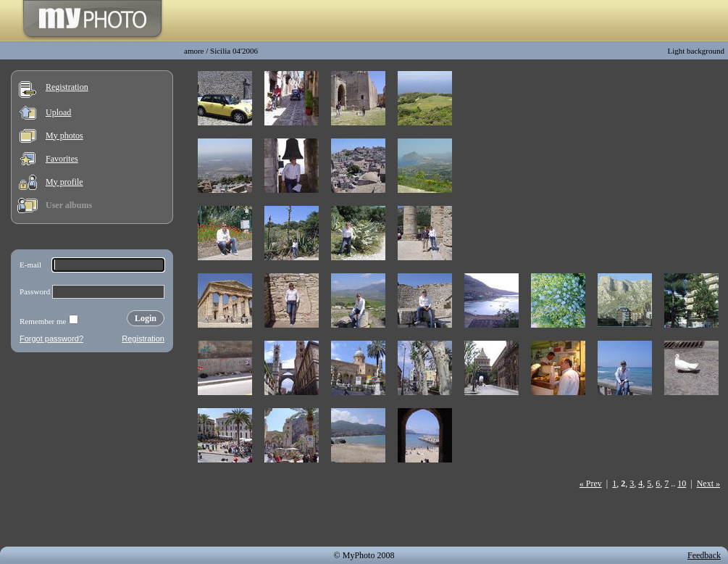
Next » (708, 484)
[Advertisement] (92, 452)
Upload (58, 112)
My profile (64, 182)
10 (682, 484)
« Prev (591, 484)
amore (194, 51)
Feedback (704, 555)
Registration (67, 87)
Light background (696, 51)
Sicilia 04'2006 (234, 51)
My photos (64, 136)
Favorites (62, 159)
